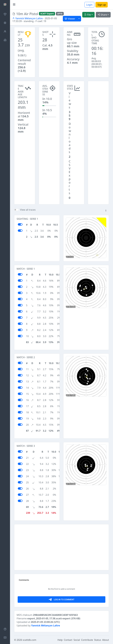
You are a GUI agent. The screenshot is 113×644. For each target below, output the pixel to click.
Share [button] (102, 15)
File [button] (88, 15)
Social (77, 640)
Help (60, 640)
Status (98, 640)
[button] (106, 211)
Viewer (70, 19)
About (106, 640)
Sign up (102, 5)
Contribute (87, 640)
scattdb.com (29, 640)
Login (89, 5)
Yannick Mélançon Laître (28, 18)
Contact (68, 640)
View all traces (28, 210)
